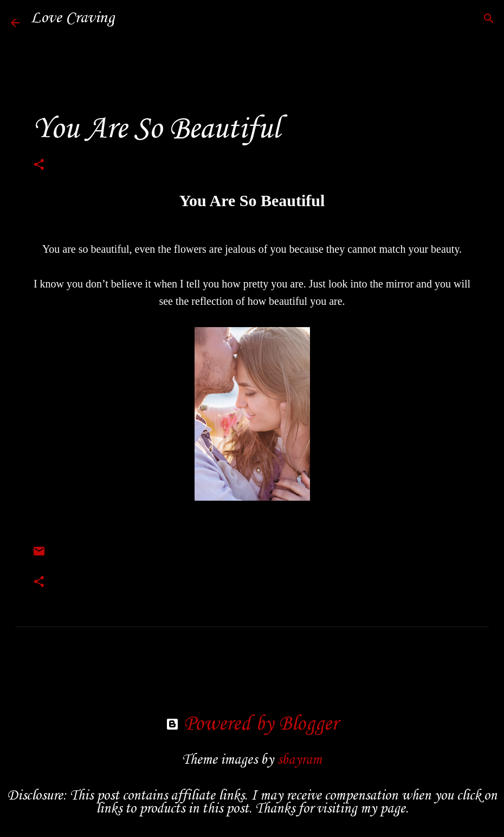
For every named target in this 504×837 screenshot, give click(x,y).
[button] (39, 166)
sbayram (299, 760)
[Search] (130, 18)
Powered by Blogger (252, 724)
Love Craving (73, 18)
